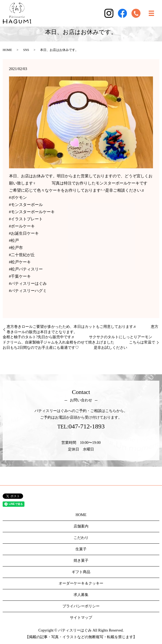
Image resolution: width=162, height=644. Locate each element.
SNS (26, 50)
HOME (7, 50)
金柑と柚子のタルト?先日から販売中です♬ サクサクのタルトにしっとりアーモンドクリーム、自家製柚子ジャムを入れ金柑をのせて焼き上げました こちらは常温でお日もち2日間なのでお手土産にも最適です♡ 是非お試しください (79, 342)
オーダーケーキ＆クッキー (81, 583)
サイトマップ (81, 618)
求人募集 (81, 595)
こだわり (81, 538)
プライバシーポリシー (81, 606)
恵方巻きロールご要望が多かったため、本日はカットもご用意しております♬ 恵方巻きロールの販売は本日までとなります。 (82, 329)
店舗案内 (81, 526)
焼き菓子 (81, 561)
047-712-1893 (87, 426)
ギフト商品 (81, 572)
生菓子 (81, 549)
